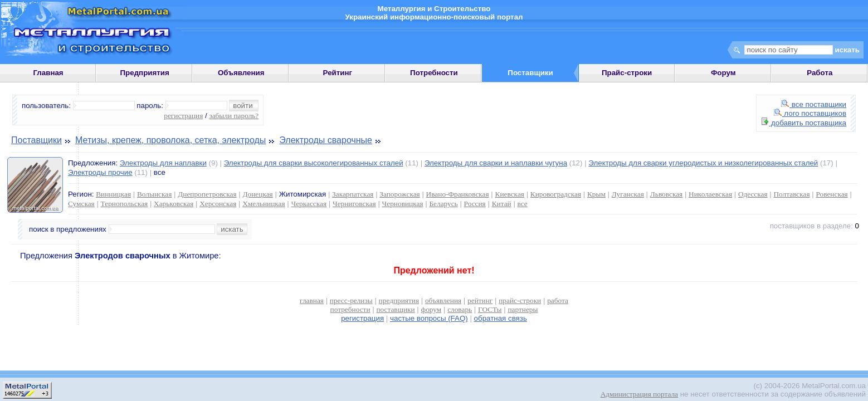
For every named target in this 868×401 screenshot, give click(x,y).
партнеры (523, 309)
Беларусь (443, 204)
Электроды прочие (100, 172)
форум (431, 309)
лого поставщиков (810, 113)
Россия (475, 204)
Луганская (628, 194)
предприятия (399, 300)
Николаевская (710, 194)
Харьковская (174, 204)
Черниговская (354, 204)
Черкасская (309, 204)
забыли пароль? (234, 116)
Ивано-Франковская (458, 194)
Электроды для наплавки (163, 163)
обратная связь (501, 318)
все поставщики (814, 104)
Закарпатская (353, 194)
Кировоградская (556, 194)
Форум (723, 73)
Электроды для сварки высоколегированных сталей (314, 163)
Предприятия (145, 73)
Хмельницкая (264, 204)
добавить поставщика (804, 123)
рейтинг (480, 300)
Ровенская (832, 194)
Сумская (81, 204)
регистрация (183, 116)
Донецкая (257, 194)
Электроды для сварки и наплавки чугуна (496, 163)
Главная (48, 73)
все (523, 204)
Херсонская (218, 204)
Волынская (154, 194)
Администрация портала (639, 394)
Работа (820, 73)
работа (558, 300)
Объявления (241, 73)
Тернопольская (125, 204)
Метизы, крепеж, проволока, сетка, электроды (170, 140)
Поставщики (36, 140)
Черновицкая (403, 204)
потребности (350, 309)
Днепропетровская (207, 194)
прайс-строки (520, 300)
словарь (460, 309)
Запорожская (399, 194)
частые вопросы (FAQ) (429, 318)
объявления (443, 300)
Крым (596, 194)
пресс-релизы (351, 300)
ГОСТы (490, 309)
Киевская (510, 194)
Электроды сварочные (326, 140)
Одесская (753, 194)
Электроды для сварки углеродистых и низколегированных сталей (703, 163)
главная (312, 300)
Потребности (434, 73)
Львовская (666, 194)
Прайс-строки (627, 73)
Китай (502, 204)
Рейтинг (338, 73)
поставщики (395, 309)
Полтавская (791, 194)
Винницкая (113, 194)
